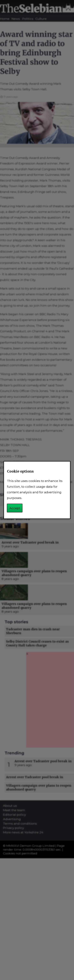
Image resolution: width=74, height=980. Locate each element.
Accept (15, 508)
